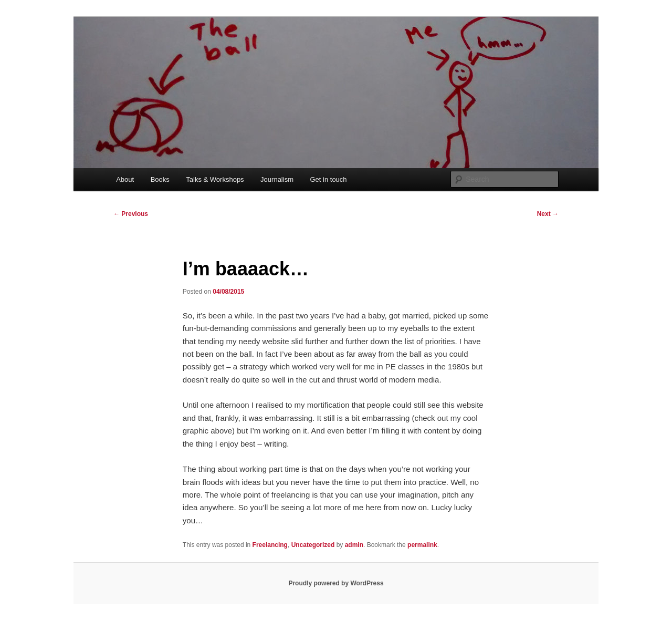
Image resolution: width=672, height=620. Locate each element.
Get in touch (328, 179)
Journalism (277, 179)
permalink (422, 545)
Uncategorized (313, 545)
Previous (131, 214)
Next (548, 214)
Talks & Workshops (215, 179)
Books (160, 179)
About (125, 179)
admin (354, 545)
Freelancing (270, 545)
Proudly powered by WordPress (336, 583)
